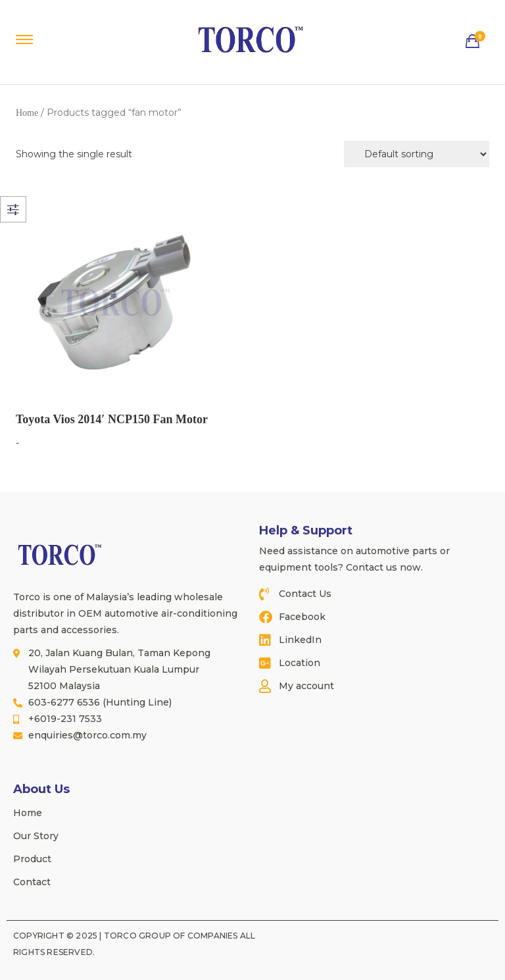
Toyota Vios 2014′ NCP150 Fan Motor (112, 419)
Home (27, 113)
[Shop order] (417, 154)
